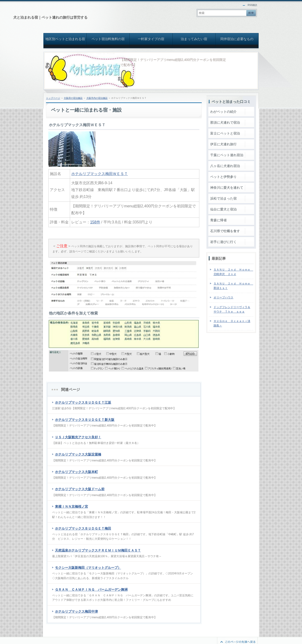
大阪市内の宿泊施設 (97, 98)
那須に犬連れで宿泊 (225, 122)
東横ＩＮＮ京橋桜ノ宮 (71, 506)
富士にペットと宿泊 (225, 133)
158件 (95, 222)
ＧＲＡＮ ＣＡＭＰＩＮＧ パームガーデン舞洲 (91, 590)
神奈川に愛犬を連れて (227, 188)
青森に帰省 (218, 220)
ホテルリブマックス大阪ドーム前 (80, 489)
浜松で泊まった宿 (223, 198)
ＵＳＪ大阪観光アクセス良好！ (78, 437)
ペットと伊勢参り (223, 177)
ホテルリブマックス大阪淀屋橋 (78, 454)
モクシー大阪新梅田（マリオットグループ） (88, 568)
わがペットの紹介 (223, 112)
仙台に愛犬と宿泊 (223, 209)
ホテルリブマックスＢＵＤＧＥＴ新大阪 (85, 420)
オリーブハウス (223, 297)
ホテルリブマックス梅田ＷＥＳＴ (100, 174)
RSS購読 (252, 5)
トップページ (53, 98)
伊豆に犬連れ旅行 (223, 144)
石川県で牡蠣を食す (225, 231)
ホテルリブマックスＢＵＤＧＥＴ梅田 (83, 528)
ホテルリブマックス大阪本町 (76, 472)
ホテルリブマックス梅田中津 (76, 611)
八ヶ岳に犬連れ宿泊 (225, 166)
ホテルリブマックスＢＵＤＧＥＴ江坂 (83, 402)
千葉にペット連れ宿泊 (227, 155)
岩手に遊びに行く (223, 242)
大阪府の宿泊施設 (73, 98)
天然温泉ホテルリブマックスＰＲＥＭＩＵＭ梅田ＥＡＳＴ (98, 550)
